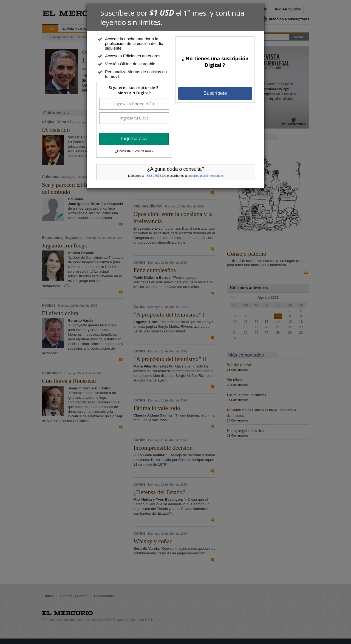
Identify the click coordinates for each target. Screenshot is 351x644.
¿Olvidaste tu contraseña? (134, 151)
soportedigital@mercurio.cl (206, 176)
